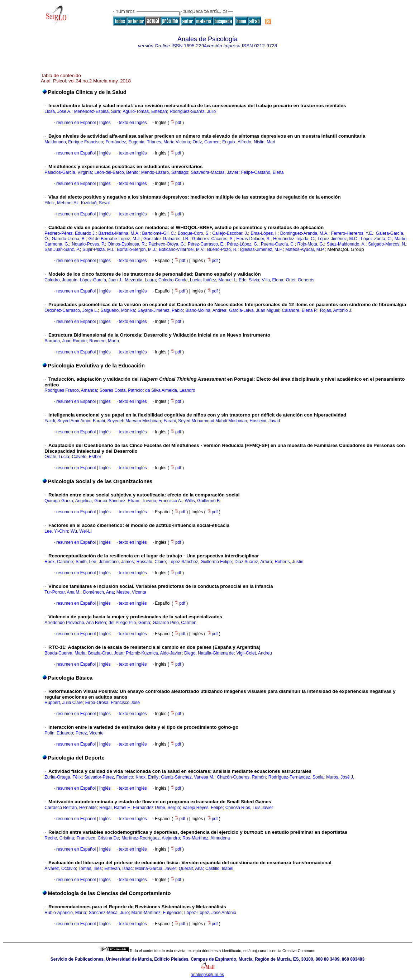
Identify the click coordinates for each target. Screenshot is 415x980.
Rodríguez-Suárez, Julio (193, 111)
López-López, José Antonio (210, 913)
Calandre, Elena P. (299, 310)
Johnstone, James (116, 562)
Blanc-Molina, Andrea (206, 310)
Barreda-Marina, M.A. (119, 233)
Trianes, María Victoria (168, 142)
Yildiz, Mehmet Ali (61, 203)
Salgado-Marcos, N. (387, 244)
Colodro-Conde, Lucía (179, 280)
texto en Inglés (133, 123)
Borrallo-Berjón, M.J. (136, 249)
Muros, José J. (340, 777)
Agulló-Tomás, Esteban (145, 111)
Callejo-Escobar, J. (230, 233)
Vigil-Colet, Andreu (254, 653)
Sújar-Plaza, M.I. (98, 249)
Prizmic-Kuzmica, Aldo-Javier (154, 653)
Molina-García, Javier (156, 869)
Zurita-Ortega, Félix (63, 777)
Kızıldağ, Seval (95, 203)
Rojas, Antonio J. (336, 310)
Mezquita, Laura (140, 280)
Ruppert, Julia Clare (63, 703)
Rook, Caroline (59, 562)
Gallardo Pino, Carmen (175, 623)
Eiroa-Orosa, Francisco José (113, 703)
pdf (176, 123)
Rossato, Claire (151, 562)
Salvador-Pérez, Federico (109, 777)
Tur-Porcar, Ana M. (62, 592)
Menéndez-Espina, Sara (97, 111)
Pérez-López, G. (242, 244)
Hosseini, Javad (265, 421)
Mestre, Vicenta (131, 592)
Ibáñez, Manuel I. (220, 280)
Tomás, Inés (90, 869)
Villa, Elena (272, 280)
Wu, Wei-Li (81, 531)
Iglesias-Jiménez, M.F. (261, 249)
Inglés (104, 123)
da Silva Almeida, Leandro (170, 390)
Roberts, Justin (289, 562)
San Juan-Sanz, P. (62, 249)
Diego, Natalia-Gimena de (209, 653)
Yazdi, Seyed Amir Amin (67, 421)
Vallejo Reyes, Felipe (202, 808)
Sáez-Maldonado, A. (346, 244)
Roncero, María (104, 341)
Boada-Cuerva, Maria (65, 653)
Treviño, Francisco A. (162, 501)
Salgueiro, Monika (118, 310)
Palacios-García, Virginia (68, 172)
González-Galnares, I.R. (166, 239)
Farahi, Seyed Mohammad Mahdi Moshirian (205, 421)
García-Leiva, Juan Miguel (254, 310)
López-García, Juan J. (101, 280)
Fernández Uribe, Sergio (156, 808)
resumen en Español (76, 123)
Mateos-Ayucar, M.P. (305, 249)
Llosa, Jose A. (58, 111)
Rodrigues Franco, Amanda (71, 390)
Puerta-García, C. (278, 244)
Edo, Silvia (249, 280)
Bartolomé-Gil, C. (159, 233)
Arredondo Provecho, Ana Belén (75, 623)
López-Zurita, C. (376, 239)
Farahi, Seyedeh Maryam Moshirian (127, 421)
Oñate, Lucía (57, 457)
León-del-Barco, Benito (117, 172)
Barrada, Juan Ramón (65, 341)
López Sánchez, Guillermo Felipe (200, 562)
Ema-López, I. (264, 233)
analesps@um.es (207, 975)
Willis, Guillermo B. (203, 501)
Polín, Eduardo (59, 733)
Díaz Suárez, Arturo (253, 562)
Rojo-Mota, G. (311, 244)
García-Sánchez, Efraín (117, 501)
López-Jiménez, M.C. (338, 239)
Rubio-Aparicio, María (65, 913)
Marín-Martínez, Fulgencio (157, 913)
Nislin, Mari (264, 142)
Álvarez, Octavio (60, 869)
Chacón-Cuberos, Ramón (241, 777)
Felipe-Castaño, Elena (263, 172)
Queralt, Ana (191, 869)
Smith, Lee (86, 562)
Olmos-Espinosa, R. (127, 244)
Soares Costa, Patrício (121, 390)
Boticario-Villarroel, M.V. (182, 249)
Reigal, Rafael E (115, 808)
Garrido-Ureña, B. (69, 239)
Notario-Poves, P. (88, 244)
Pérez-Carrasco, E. (206, 244)
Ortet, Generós (300, 280)
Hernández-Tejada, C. (294, 239)
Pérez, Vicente (90, 733)
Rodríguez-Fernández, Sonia (296, 777)
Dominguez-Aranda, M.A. (304, 233)
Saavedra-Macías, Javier (215, 172)
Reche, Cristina (59, 838)
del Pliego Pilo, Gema (129, 623)
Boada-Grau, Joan (106, 653)
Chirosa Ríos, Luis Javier (249, 808)
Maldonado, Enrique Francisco (74, 142)
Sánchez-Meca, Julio (109, 913)
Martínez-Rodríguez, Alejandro (151, 838)
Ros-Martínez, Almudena (206, 838)
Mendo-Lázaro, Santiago (165, 172)
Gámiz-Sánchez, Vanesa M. (188, 777)
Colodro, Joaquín (61, 280)
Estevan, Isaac (118, 869)
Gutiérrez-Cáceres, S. (213, 239)
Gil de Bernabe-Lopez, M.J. (115, 239)
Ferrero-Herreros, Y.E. (352, 233)
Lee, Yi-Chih (56, 531)
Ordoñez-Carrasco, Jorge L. (71, 310)
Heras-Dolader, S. (254, 239)
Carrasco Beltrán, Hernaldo (70, 808)
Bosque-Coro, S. (194, 233)
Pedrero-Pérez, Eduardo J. (70, 233)
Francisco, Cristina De (98, 838)
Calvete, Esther (86, 457)
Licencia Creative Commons (291, 951)
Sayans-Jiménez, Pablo (160, 310)
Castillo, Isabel (219, 869)
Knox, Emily (147, 777)
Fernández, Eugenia (125, 142)
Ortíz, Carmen (206, 142)
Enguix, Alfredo (237, 142)
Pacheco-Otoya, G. (167, 244)
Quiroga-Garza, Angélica (68, 501)
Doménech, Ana (98, 592)
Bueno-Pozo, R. (222, 249)
